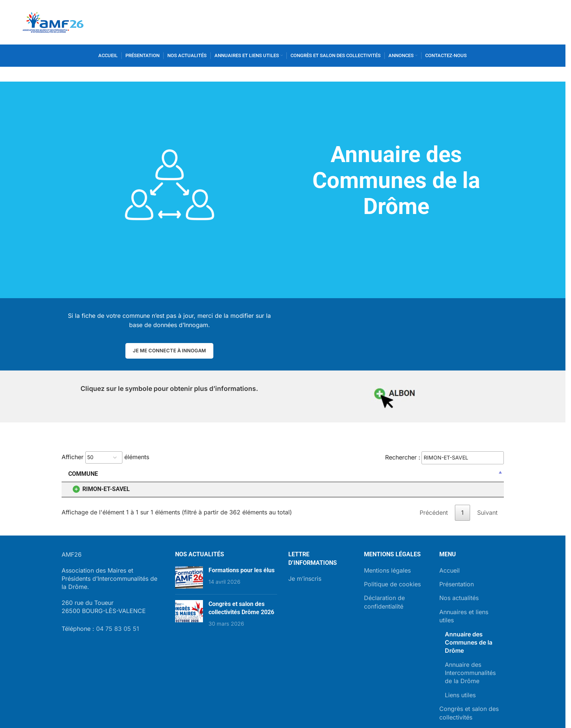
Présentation (457, 584)
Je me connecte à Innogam (169, 350)
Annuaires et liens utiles (464, 616)
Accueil (449, 570)
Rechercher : (444, 458)
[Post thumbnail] (189, 577)
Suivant (487, 513)
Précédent (434, 513)
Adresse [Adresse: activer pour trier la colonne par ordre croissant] (250, 474)
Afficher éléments (105, 457)
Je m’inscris (305, 579)
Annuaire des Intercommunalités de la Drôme (470, 673)
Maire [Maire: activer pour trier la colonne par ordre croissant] (149, 474)
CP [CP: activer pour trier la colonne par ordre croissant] (372, 474)
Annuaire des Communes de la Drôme (469, 643)
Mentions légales (387, 570)
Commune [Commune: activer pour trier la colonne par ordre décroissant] (83, 474)
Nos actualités (459, 598)
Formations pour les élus (242, 570)
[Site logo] (53, 22)
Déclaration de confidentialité (384, 602)
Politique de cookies (392, 584)
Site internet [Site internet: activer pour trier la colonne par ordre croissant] (414, 474)
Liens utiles (460, 695)
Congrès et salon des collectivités (469, 713)
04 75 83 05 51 (118, 629)
